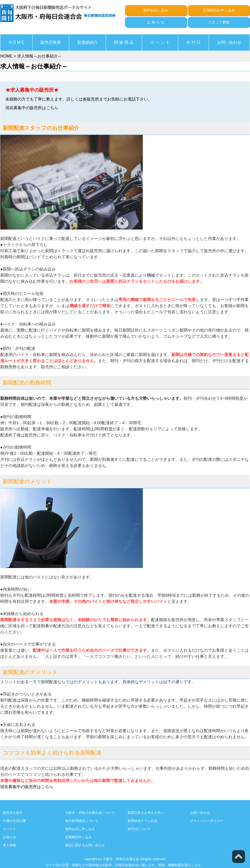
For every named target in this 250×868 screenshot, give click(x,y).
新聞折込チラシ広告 (142, 821)
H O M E (16, 42)
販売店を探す (13, 813)
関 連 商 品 (124, 42)
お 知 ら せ (156, 22)
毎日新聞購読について (82, 821)
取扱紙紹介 (88, 42)
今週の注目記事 (14, 821)
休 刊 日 (193, 42)
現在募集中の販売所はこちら (32, 108)
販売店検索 (51, 42)
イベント (9, 829)
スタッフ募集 (219, 22)
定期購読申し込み (78, 837)
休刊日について (139, 829)
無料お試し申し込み (80, 829)
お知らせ (9, 837)
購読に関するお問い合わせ (85, 845)
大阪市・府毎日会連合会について (90, 813)
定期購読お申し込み (219, 10)
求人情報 (9, 845)
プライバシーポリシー (206, 821)
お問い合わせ (229, 42)
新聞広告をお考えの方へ (146, 813)
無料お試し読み (156, 10)
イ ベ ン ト (160, 42)
